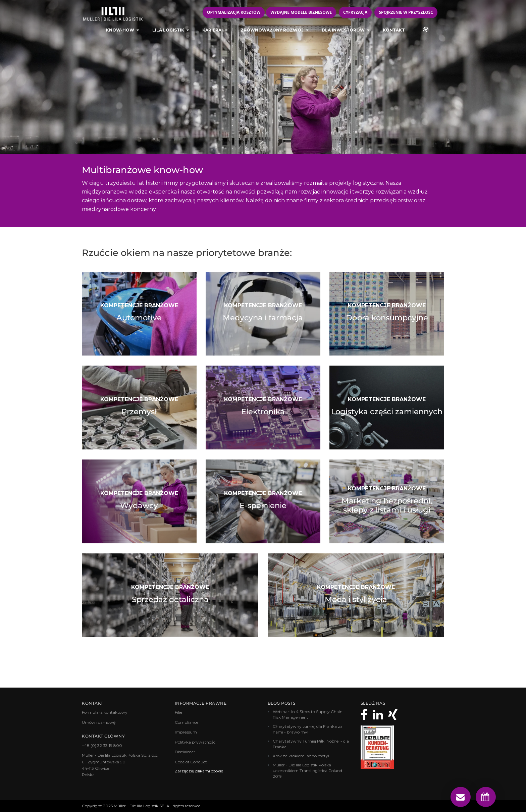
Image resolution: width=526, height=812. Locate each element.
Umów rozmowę (99, 722)
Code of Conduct (191, 762)
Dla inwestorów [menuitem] (343, 32)
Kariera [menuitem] (212, 32)
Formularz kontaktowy (105, 712)
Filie (178, 712)
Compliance (187, 722)
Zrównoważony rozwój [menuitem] (272, 32)
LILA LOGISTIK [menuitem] (168, 32)
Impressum (186, 732)
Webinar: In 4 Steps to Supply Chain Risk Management (308, 714)
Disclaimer (185, 752)
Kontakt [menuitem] (394, 32)
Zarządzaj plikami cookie (199, 771)
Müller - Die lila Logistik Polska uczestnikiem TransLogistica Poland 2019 (307, 771)
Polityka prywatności (196, 742)
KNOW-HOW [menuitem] (120, 32)
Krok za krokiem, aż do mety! (301, 756)
